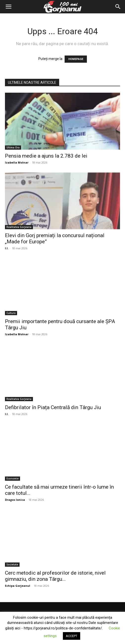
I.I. (7, 248)
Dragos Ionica (15, 500)
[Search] (118, 7)
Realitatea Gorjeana (19, 227)
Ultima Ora (13, 147)
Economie (12, 478)
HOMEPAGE (76, 59)
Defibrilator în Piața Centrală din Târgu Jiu (53, 407)
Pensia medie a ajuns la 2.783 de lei (46, 156)
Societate (12, 564)
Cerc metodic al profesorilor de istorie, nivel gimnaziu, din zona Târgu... (55, 576)
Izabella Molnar (17, 162)
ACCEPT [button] (72, 636)
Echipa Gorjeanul (18, 586)
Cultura (11, 313)
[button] (8, 7)
